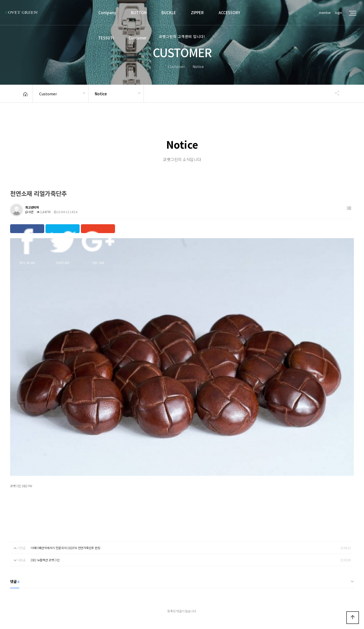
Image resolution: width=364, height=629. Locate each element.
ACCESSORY (229, 13)
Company (107, 13)
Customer (138, 38)
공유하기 (335, 93)
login (338, 13)
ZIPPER (197, 13)
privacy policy (64, 568)
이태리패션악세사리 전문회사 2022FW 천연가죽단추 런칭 (65, 456)
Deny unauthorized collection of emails (113, 568)
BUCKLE (169, 13)
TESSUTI (106, 38)
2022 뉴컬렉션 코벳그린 (45, 468)
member (325, 13)
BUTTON (139, 13)
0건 (29, 212)
